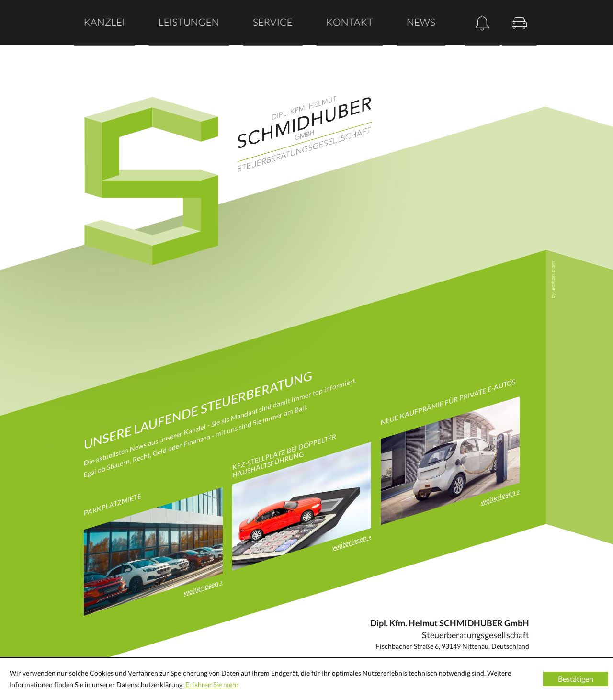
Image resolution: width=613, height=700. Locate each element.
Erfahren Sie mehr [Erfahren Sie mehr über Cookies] (212, 684)
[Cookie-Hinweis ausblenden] (576, 679)
